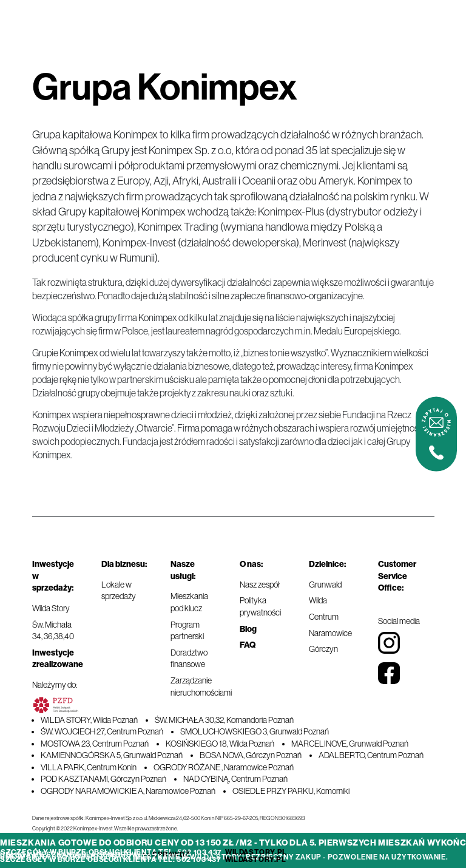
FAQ (248, 645)
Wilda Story (51, 608)
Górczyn (323, 649)
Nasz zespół (260, 585)
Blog (248, 629)
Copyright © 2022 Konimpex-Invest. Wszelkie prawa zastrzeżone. (105, 829)
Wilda (318, 600)
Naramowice (330, 633)
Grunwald (325, 585)
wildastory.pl (256, 852)
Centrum (324, 617)
